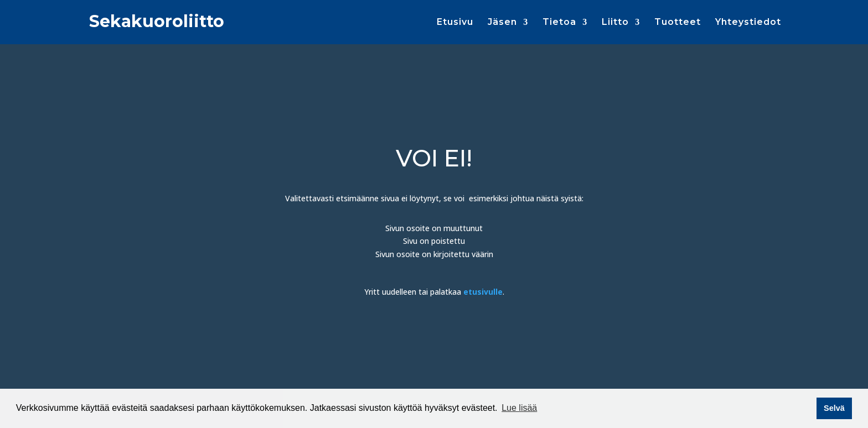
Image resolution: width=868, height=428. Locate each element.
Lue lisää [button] (519, 408)
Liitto (615, 23)
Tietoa (559, 23)
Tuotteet (678, 23)
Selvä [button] (834, 408)
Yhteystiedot (748, 23)
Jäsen (502, 23)
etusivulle (483, 292)
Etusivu (455, 23)
